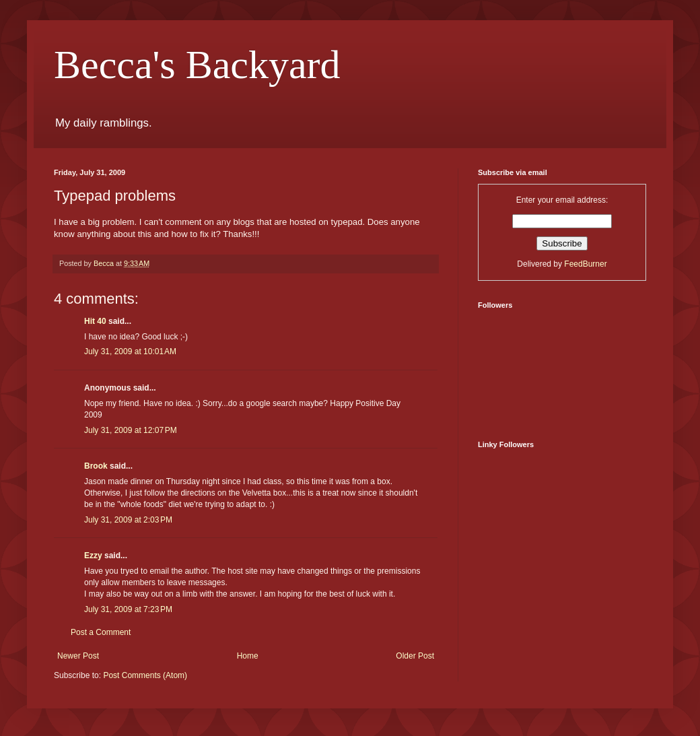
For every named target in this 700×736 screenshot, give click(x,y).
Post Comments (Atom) (145, 675)
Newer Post (78, 656)
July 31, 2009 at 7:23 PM (128, 609)
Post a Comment (101, 632)
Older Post (415, 656)
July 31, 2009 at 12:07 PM (131, 430)
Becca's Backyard (197, 65)
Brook (96, 466)
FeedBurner (585, 264)
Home (248, 656)
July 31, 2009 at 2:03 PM (128, 520)
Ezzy (93, 556)
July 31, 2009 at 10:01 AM (130, 352)
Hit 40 (95, 321)
